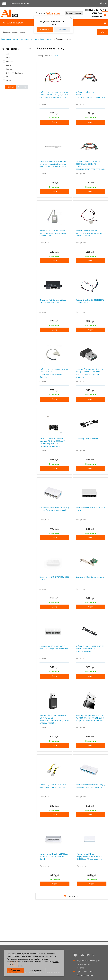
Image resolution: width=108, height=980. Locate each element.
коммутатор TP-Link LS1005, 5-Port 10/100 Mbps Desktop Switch (54, 647)
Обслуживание (84, 964)
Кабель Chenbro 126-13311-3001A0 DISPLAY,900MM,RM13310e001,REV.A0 (91, 95)
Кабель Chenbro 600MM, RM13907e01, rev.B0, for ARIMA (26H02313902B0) (89, 233)
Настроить (36, 970)
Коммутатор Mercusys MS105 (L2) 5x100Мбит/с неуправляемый (54, 509)
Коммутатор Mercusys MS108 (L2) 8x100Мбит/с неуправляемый (90, 786)
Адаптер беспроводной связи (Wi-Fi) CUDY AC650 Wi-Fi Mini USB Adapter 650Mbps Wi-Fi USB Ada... (90, 718)
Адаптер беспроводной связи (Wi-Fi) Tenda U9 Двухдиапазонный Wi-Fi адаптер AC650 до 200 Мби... (54, 719)
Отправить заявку (74, 13)
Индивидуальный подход (88, 960)
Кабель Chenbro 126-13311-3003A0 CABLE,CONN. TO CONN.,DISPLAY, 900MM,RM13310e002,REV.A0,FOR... (90, 165)
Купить (54, 122)
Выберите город (54, 13)
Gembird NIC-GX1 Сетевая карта (90, 577)
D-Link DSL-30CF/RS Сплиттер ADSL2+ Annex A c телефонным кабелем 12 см (53, 233)
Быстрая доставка (85, 975)
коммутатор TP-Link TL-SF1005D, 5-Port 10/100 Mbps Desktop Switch (54, 856)
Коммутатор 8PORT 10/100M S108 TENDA (54, 578)
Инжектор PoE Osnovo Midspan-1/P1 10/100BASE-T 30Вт (54, 301)
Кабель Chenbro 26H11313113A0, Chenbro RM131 (90, 301)
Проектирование (85, 971)
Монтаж (81, 968)
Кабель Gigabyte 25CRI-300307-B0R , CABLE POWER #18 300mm (53, 786)
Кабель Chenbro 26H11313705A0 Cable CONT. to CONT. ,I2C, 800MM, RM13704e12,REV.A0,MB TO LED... (54, 95)
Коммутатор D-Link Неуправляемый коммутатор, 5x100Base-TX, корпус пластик (90, 856)
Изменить (45, 29)
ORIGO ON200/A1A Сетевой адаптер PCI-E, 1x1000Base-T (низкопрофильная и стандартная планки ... (52, 442)
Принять (16, 970)
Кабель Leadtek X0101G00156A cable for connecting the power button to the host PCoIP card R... (53, 164)
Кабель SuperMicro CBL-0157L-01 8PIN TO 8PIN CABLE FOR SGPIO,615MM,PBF (90, 649)
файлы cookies (33, 954)
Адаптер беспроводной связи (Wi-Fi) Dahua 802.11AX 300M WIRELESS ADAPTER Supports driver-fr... (89, 373)
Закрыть (62, 29)
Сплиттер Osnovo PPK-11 (87, 438)
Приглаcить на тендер (20, 3)
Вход (105, 3)
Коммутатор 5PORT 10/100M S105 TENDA (90, 509)
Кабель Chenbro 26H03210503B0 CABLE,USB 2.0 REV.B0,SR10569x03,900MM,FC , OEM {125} (54, 373)
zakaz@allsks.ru (98, 16)
